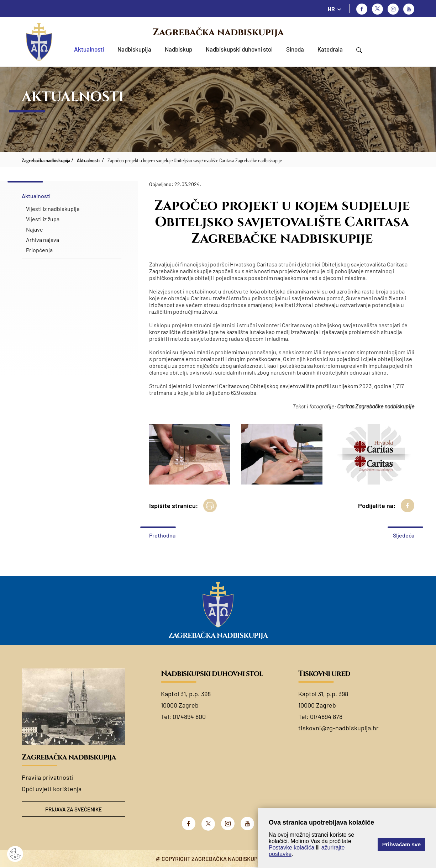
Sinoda (295, 49)
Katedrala (330, 49)
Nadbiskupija (134, 49)
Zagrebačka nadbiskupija (218, 32)
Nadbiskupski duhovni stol (239, 49)
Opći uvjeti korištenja (52, 789)
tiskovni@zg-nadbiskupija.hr (338, 728)
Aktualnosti (89, 49)
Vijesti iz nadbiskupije (53, 209)
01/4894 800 (189, 716)
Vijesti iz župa (43, 219)
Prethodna (162, 535)
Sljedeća (404, 535)
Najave (35, 229)
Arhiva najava (43, 240)
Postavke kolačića (291, 848)
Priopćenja (39, 250)
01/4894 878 (326, 716)
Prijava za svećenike (73, 809)
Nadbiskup (178, 49)
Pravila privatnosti (48, 777)
